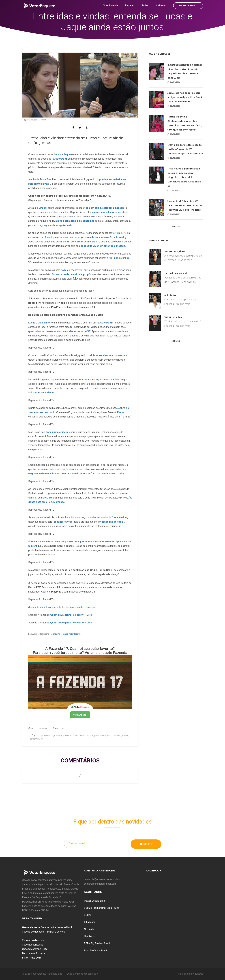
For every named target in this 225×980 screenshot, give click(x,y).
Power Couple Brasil (95, 901)
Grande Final (188, 6)
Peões (145, 5)
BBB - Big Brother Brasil (97, 943)
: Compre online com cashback (47, 927)
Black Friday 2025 (32, 958)
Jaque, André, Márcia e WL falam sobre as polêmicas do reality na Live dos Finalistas (185, 205)
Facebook (154, 871)
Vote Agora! (80, 715)
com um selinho (44, 393)
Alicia (117, 380)
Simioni (33, 546)
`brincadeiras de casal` (111, 522)
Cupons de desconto (33, 940)
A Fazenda (90, 922)
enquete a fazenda (85, 607)
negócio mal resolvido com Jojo (47, 474)
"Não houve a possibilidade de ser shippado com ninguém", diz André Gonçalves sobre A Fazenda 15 (184, 177)
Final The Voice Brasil (96, 951)
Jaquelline (44, 323)
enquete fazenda (60, 634)
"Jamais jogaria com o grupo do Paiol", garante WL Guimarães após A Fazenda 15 (185, 149)
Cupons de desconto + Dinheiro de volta (44, 932)
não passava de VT (80, 331)
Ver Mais (176, 227)
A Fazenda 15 (105, 323)
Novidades (161, 5)
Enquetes (130, 5)
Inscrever (146, 843)
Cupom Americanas (33, 945)
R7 (63, 729)
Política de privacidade (191, 974)
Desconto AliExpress (34, 953)
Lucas (32, 323)
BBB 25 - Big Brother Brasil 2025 (102, 908)
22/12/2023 (174, 106)
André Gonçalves (175, 251)
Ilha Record (90, 936)
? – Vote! (71, 615)
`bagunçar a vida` (63, 522)
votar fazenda (75, 634)
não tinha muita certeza (55, 432)
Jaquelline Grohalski (176, 273)
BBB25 (88, 915)
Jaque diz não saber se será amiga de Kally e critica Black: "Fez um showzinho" (185, 97)
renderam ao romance (112, 355)
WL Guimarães (173, 317)
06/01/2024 (174, 82)
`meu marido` (120, 517)
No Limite (89, 929)
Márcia (51, 498)
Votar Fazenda (111, 5)
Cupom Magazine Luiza (35, 949)
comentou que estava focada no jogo (79, 380)
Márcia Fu (170, 295)
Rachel (121, 412)
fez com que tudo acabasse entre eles (91, 542)
